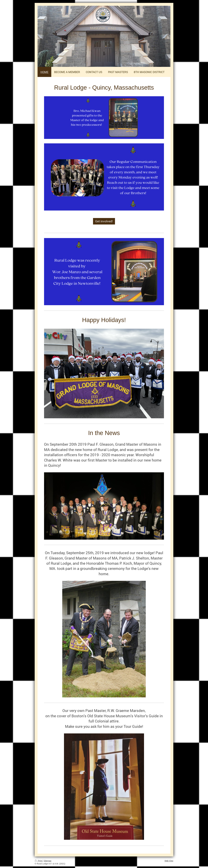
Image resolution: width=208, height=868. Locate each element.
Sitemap (48, 861)
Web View (169, 861)
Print (39, 861)
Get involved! (104, 221)
